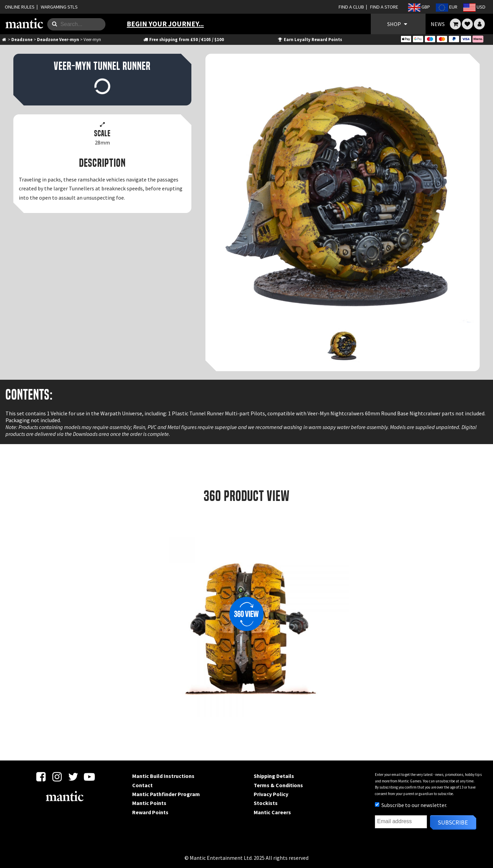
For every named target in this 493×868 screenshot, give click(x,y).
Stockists (266, 803)
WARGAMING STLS (59, 7)
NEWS (438, 24)
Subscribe (453, 822)
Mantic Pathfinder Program (166, 794)
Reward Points (150, 812)
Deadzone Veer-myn (58, 39)
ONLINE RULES (20, 7)
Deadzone (22, 39)
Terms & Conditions (278, 785)
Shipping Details (274, 776)
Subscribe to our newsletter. (411, 805)
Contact (142, 785)
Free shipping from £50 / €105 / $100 (183, 39)
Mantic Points (149, 803)
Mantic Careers (272, 812)
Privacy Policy (271, 794)
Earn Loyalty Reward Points (310, 39)
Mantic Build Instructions (163, 776)
